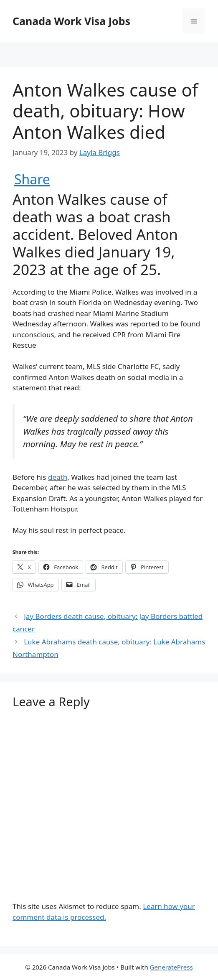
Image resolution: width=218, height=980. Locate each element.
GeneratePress (171, 967)
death (58, 477)
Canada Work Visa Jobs (71, 21)
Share (32, 179)
